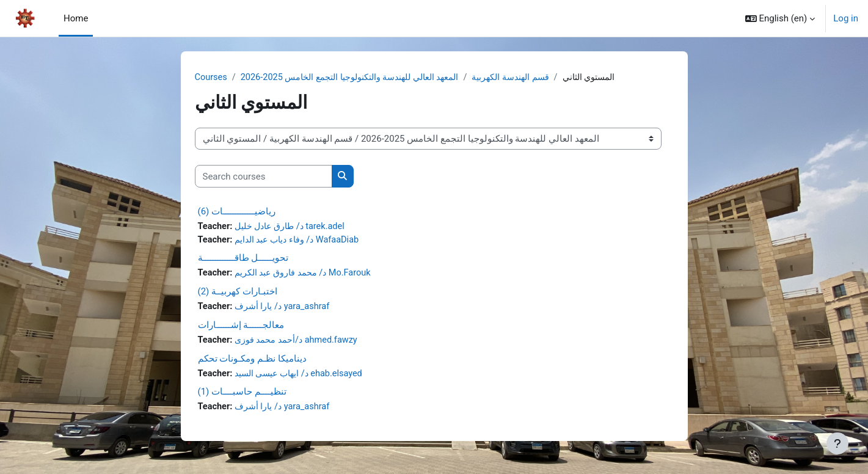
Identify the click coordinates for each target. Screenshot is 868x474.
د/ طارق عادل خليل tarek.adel (294, 227)
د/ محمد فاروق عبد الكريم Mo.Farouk (308, 275)
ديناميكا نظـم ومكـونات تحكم (252, 361)
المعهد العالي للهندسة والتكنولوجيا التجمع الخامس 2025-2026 (361, 78)
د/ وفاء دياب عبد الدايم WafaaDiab (302, 241)
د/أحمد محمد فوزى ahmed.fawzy (301, 343)
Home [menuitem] (76, 18)
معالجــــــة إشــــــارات (241, 327)
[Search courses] (264, 177)
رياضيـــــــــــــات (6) (237, 212)
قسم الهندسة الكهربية (535, 78)
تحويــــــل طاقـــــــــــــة (243, 260)
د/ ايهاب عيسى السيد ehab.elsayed (305, 376)
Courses (212, 78)
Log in (846, 18)
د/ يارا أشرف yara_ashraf (286, 308)
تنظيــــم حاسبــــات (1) (242, 395)
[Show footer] (837, 443)
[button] (780, 18)
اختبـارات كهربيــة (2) (238, 293)
